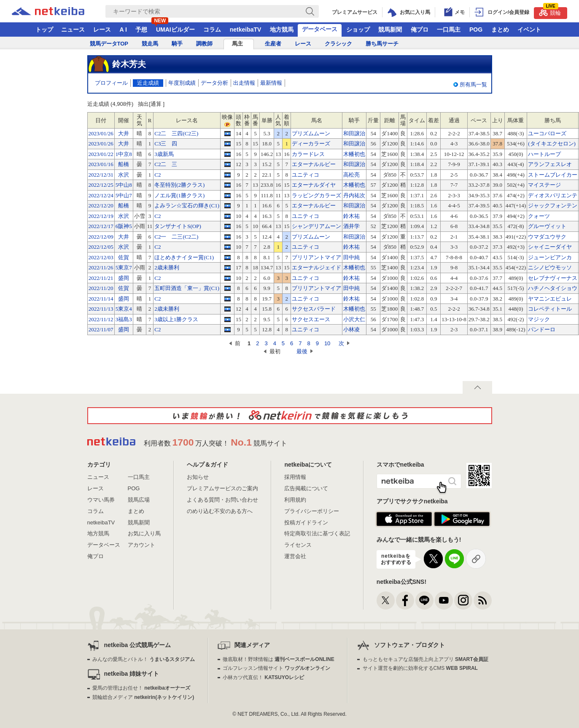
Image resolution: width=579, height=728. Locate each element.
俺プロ (420, 30)
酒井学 (351, 226)
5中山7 (124, 195)
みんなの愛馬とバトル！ (144, 659)
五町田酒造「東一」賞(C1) (187, 288)
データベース (320, 29)
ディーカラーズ (311, 144)
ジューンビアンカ (550, 257)
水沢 (124, 175)
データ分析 (214, 83)
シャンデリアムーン (316, 226)
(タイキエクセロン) (552, 144)
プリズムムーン (311, 133)
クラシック (338, 44)
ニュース (73, 30)
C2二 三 (166, 164)
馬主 (237, 44)
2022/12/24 (101, 195)
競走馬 (150, 44)
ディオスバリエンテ (553, 195)
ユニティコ (306, 175)
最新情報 (271, 83)
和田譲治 (354, 133)
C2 (158, 175)
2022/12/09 (101, 237)
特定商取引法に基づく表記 (317, 533)
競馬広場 (139, 500)
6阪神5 (124, 226)
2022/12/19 (101, 216)
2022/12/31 (101, 175)
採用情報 (295, 477)
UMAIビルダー (175, 30)
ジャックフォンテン (553, 206)
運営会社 (295, 556)
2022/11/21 (101, 278)
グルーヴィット (547, 226)
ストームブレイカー (553, 175)
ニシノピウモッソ (550, 267)
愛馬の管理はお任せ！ (141, 688)
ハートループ (544, 154)
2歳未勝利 (167, 267)
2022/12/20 (101, 206)
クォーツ (539, 216)
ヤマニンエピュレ (550, 299)
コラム (212, 30)
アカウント (141, 545)
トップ (44, 30)
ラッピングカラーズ (316, 195)
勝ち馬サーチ (382, 44)
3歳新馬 (164, 154)
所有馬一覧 (473, 85)
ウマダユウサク (547, 237)
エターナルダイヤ (314, 185)
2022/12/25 (101, 185)
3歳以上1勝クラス (176, 319)
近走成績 (148, 83)
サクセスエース (311, 319)
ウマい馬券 (101, 500)
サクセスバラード (314, 309)
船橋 (124, 164)
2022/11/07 (101, 329)
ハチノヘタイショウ (553, 288)
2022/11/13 (101, 309)
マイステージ (544, 185)
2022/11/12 (101, 319)
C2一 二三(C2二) (176, 237)
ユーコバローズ (547, 133)
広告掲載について (306, 488)
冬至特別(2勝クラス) (179, 185)
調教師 (204, 44)
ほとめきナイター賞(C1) (184, 257)
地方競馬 (282, 30)
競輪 (550, 12)
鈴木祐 (351, 216)
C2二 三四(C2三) (176, 133)
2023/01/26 (101, 133)
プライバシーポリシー (312, 511)
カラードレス (308, 154)
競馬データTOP (109, 44)
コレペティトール (550, 309)
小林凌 (351, 329)
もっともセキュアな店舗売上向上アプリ (425, 659)
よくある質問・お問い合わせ (222, 500)
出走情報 (244, 83)
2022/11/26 (101, 267)
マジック (539, 319)
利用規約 (295, 500)
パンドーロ (542, 329)
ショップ (358, 30)
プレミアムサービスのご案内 (222, 488)
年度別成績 (182, 83)
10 (327, 343)
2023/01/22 (101, 154)
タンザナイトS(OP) (178, 226)
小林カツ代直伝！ (263, 677)
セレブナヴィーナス (553, 278)
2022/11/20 (101, 288)
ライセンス (298, 545)
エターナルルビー (314, 164)
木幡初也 (354, 154)
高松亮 (351, 175)
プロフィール (111, 83)
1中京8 (124, 154)
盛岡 (124, 278)
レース (102, 30)
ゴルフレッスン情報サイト (276, 668)
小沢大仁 (354, 319)
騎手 (177, 44)
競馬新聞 (390, 30)
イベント (529, 30)
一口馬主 (449, 30)
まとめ (500, 30)
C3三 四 (166, 144)
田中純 (351, 257)
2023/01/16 (101, 164)
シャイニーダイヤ (550, 247)
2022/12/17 (101, 226)
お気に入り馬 (144, 533)
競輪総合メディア (143, 697)
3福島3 (124, 319)
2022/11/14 (101, 299)
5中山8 (124, 185)
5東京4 (124, 309)
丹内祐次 (354, 195)
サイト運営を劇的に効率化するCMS (420, 668)
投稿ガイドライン (306, 522)
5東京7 (124, 267)
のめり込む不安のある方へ (220, 511)
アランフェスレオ (550, 164)
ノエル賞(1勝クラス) (179, 195)
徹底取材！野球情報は (279, 659)
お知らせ (198, 477)
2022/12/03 (101, 257)
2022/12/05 (101, 247)
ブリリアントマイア (316, 257)
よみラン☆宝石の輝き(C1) (187, 206)
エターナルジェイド (316, 267)
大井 (124, 133)
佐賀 (124, 257)
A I (123, 30)
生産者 (273, 44)
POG (476, 30)
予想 (141, 30)
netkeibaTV (246, 30)
